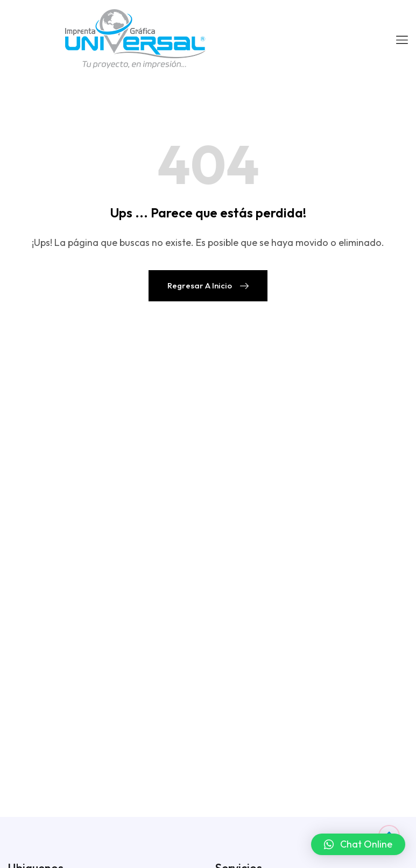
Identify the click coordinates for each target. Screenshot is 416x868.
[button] (358, 844)
